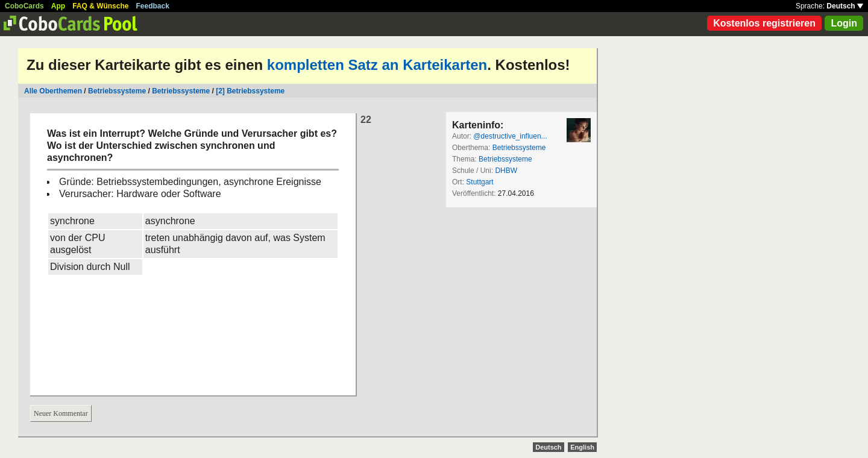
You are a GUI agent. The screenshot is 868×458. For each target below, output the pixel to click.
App (58, 6)
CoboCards (24, 6)
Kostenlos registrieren (764, 23)
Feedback (153, 6)
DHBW (506, 171)
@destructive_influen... (510, 136)
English (582, 447)
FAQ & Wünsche (100, 6)
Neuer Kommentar (61, 413)
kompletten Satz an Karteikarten (377, 65)
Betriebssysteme (117, 91)
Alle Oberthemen (53, 91)
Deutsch (845, 6)
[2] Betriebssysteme (250, 91)
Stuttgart (480, 182)
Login (844, 23)
